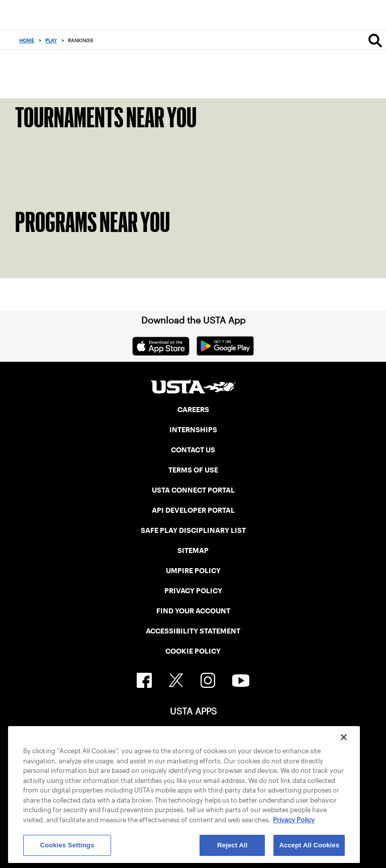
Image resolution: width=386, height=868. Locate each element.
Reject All (232, 845)
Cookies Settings (67, 845)
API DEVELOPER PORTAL (193, 510)
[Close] (344, 737)
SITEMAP (193, 550)
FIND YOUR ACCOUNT (193, 611)
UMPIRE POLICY (193, 571)
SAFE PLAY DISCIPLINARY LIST (193, 530)
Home (27, 41)
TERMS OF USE (193, 470)
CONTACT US (193, 450)
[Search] (375, 40)
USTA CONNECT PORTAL (193, 490)
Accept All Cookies (309, 845)
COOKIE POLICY (193, 651)
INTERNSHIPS (193, 430)
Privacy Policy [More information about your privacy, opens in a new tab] (294, 820)
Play (51, 41)
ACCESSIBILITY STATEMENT (193, 631)
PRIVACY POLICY (193, 591)
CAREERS (193, 410)
